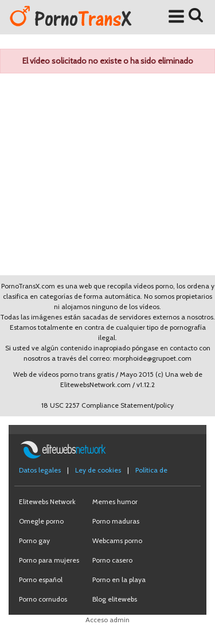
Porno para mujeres (49, 560)
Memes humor (115, 501)
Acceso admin (107, 620)
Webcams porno (117, 540)
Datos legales (40, 470)
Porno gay (34, 540)
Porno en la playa (119, 579)
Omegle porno (41, 521)
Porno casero (112, 560)
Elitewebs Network (47, 501)
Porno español (41, 579)
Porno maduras (116, 521)
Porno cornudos (43, 599)
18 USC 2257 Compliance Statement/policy (107, 405)
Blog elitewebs (115, 599)
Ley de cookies (98, 470)
